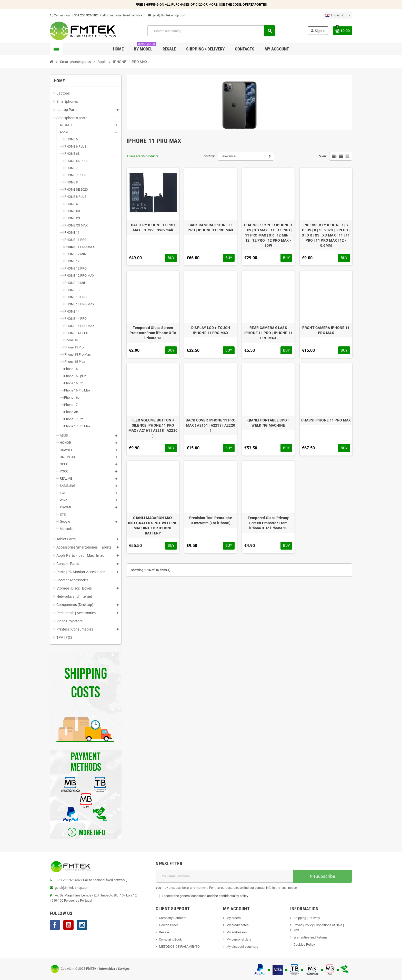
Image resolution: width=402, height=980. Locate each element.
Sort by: (209, 156)
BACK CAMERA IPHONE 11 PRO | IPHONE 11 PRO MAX (210, 228)
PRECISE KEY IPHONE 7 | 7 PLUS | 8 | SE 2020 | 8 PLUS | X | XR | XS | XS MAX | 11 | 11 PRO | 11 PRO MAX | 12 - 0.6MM (326, 235)
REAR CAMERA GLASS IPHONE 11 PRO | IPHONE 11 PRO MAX (268, 333)
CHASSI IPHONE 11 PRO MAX (326, 420)
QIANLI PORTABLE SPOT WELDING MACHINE (268, 423)
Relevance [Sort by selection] (228, 156)
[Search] (211, 31)
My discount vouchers (242, 947)
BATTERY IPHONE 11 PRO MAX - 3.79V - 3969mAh (153, 228)
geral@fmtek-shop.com (167, 15)
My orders (234, 918)
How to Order (168, 925)
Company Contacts (173, 918)
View (323, 156)
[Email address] (224, 876)
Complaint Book (170, 939)
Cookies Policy (304, 945)
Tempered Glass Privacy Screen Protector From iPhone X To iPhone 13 (268, 523)
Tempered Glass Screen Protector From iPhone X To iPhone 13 (153, 333)
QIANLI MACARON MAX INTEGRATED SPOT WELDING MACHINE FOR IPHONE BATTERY (153, 525)
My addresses (237, 932)
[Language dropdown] (338, 15)
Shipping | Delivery (307, 918)
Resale (164, 932)
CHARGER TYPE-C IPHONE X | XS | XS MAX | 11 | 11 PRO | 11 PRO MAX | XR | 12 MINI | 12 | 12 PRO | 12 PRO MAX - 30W (268, 235)
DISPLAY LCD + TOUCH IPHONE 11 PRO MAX (211, 330)
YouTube (68, 925)
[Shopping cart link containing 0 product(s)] (343, 31)
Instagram (82, 925)
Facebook (55, 925)
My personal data (239, 939)
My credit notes (238, 925)
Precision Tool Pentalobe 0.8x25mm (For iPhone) (211, 520)
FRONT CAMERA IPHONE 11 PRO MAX (326, 330)
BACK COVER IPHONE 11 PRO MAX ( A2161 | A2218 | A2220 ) (211, 425)
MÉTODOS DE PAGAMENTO (179, 947)
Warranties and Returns (311, 937)
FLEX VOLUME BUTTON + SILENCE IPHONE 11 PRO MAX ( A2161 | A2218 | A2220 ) (153, 428)
